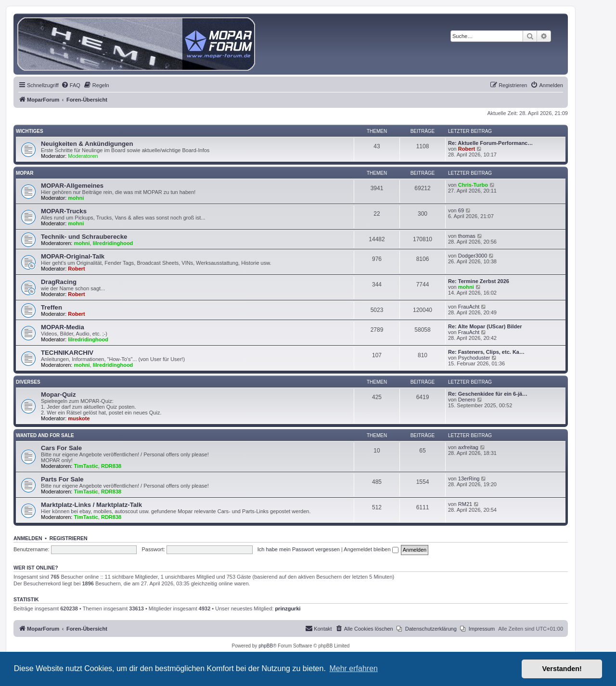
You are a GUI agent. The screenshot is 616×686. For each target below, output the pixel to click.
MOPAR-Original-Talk (73, 256)
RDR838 (111, 466)
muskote (79, 418)
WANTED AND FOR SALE (45, 435)
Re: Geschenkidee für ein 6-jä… (488, 394)
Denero (467, 400)
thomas (467, 236)
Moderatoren (83, 156)
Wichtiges (30, 131)
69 (461, 210)
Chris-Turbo (473, 185)
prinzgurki (288, 608)
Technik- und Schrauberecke (84, 237)
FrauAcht (469, 307)
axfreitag (468, 447)
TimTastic (86, 466)
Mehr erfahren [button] (353, 668)
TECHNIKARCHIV (67, 353)
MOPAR (25, 173)
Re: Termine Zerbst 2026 (479, 281)
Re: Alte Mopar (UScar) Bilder (485, 326)
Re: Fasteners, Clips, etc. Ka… (486, 352)
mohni (76, 198)
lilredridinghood (113, 243)
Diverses (28, 382)
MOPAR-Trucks (64, 211)
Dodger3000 (473, 256)
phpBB (266, 646)
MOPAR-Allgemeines (72, 186)
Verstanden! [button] (562, 669)
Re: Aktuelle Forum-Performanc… (490, 143)
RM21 (465, 504)
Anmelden (28, 538)
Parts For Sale (62, 479)
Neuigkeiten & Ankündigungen (87, 144)
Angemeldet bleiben (371, 549)
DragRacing (59, 282)
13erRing (469, 479)
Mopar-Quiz (58, 395)
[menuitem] (71, 85)
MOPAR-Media (63, 327)
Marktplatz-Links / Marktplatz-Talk (91, 505)
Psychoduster (474, 358)
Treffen (51, 307)
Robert (467, 149)
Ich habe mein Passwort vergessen (299, 549)
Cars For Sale (61, 448)
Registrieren (69, 538)
